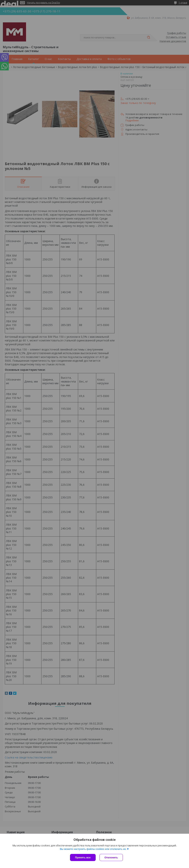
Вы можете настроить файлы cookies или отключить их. (93, 849)
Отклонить (111, 857)
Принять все (83, 857)
